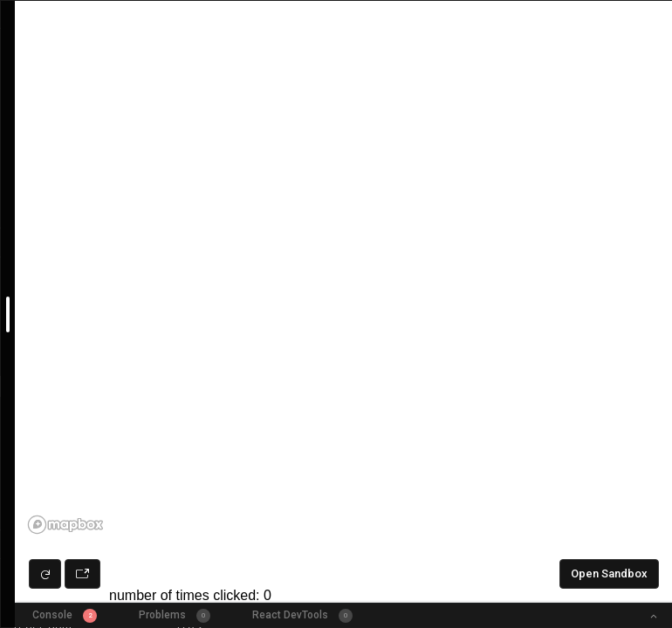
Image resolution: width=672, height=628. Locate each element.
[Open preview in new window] (82, 574)
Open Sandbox (609, 573)
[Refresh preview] (45, 574)
